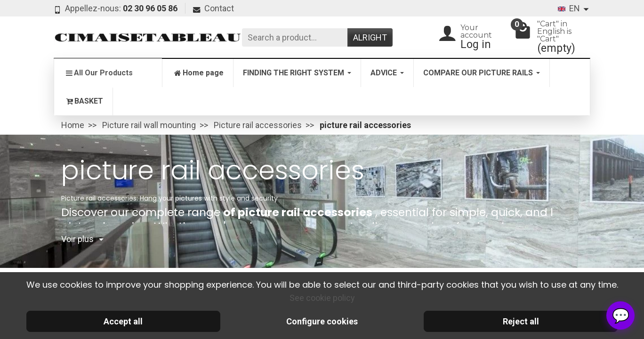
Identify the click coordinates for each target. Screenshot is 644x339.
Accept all (123, 321)
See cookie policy (322, 298)
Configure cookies (322, 321)
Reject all (521, 321)
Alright (370, 37)
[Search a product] (295, 37)
